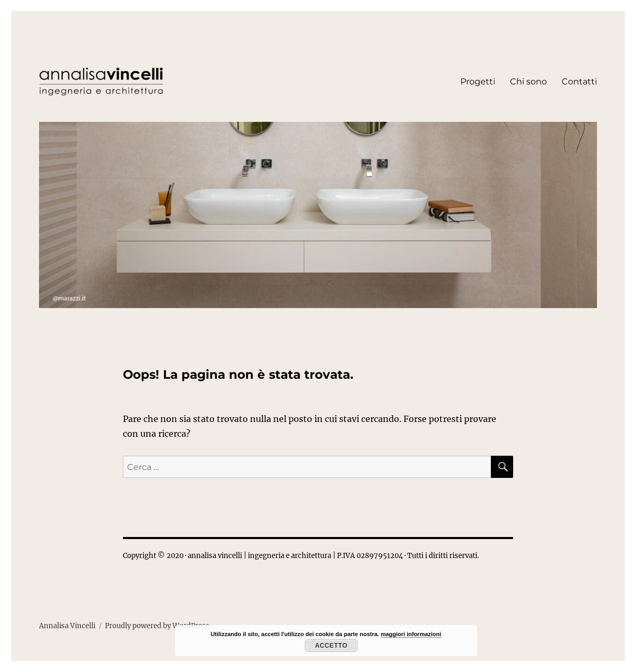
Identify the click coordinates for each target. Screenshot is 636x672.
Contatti (579, 81)
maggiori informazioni (411, 634)
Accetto (331, 646)
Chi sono (528, 81)
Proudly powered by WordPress (157, 626)
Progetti (478, 81)
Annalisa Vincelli (67, 626)
